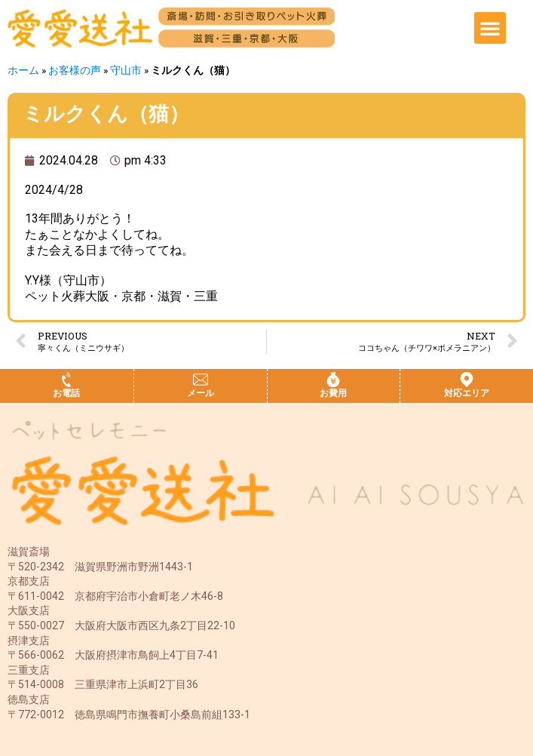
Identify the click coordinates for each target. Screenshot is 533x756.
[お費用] (333, 380)
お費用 (333, 393)
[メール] (201, 380)
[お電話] (66, 380)
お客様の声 (75, 70)
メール (201, 393)
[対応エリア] (467, 380)
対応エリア (467, 393)
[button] (490, 28)
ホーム (23, 70)
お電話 (66, 393)
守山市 (126, 70)
